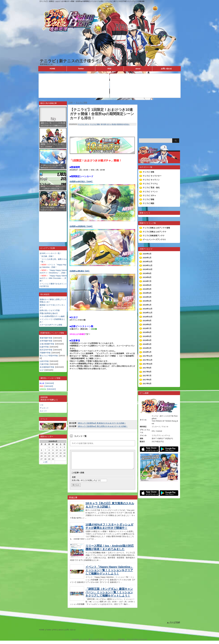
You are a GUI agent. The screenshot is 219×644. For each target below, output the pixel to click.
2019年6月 (147, 285)
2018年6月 (147, 332)
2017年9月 (147, 368)
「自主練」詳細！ (47, 256)
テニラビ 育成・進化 (151, 188)
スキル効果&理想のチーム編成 (52, 316)
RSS (109, 69)
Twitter (81, 69)
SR (102, 124)
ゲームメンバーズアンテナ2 (154, 239)
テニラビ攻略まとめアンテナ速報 (156, 228)
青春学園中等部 (46, 338)
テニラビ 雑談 (148, 203)
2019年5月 (147, 289)
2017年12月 (148, 356)
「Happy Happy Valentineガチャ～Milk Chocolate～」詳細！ (53, 278)
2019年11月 (148, 265)
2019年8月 (147, 277)
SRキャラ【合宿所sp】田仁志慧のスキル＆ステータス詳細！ (103, 426)
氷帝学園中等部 (46, 341)
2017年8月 (147, 372)
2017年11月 (148, 360)
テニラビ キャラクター (152, 176)
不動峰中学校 (45, 353)
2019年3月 (147, 297)
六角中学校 (44, 364)
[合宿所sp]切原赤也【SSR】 (81, 226)
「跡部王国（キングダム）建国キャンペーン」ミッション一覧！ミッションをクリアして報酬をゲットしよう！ (109, 596)
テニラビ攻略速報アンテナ (154, 236)
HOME (52, 69)
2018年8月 (147, 325)
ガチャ (109, 124)
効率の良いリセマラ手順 (50, 310)
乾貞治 (114, 124)
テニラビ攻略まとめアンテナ (155, 232)
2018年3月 (147, 344)
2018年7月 (147, 328)
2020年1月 (147, 258)
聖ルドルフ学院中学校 (49, 356)
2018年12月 (148, 309)
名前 (74, 480)
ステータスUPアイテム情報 (51, 325)
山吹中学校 (44, 361)
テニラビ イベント (150, 192)
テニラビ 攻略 (148, 172)
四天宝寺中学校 (46, 350)
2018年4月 (147, 340)
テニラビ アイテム (150, 184)
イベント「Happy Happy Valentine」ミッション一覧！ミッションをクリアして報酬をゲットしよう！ (109, 573)
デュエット (44, 408)
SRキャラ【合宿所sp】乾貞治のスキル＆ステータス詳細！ (102, 423)
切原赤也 (120, 124)
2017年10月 (148, 364)
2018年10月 (148, 317)
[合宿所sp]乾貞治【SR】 (80, 271)
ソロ (41, 405)
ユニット (43, 411)
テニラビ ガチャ (84, 124)
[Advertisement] (53, 225)
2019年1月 (147, 305)
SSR (105, 124)
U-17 (42, 370)
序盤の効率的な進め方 (49, 313)
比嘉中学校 (44, 347)
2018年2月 (147, 348)
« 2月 (45, 462)
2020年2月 (147, 254)
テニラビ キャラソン (151, 180)
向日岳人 (126, 124)
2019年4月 (147, 293)
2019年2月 (147, 301)
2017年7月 (147, 376)
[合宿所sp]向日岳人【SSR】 (81, 182)
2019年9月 (147, 273)
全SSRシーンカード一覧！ (51, 253)
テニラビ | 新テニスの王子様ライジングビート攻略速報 (89, 61)
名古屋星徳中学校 (47, 367)
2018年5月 (147, 336)
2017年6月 (147, 380)
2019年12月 (148, 262)
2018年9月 (147, 321)
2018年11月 (148, 313)
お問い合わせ (166, 69)
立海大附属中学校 (47, 344)
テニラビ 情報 (95, 124)
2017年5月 (147, 384)
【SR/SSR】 (47, 383)
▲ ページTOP (173, 626)
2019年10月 (148, 269)
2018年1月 (147, 352)
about (138, 69)
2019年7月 (147, 281)
